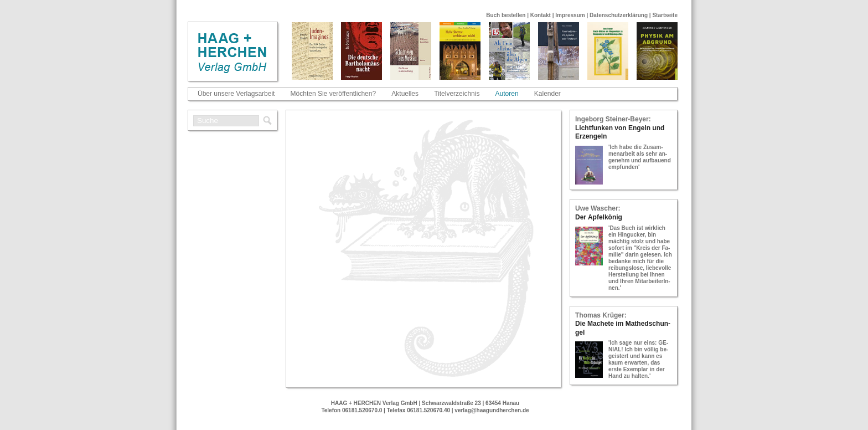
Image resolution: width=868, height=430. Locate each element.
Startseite (665, 15)
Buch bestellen (506, 15)
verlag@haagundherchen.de (492, 410)
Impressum (570, 15)
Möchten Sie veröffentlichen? (334, 94)
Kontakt (541, 15)
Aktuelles (405, 94)
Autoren (507, 94)
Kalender (547, 94)
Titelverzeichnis (457, 94)
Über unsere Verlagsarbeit (236, 94)
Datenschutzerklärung (619, 15)
